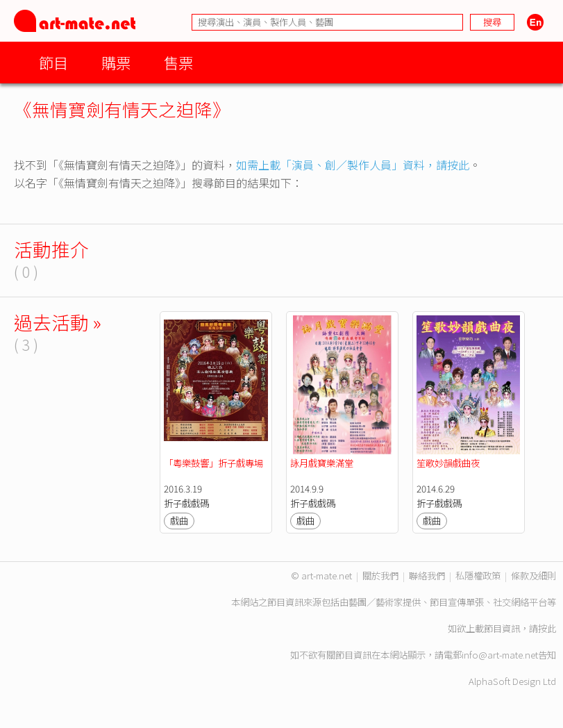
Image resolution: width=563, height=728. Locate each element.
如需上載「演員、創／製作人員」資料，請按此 (353, 165)
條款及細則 (533, 576)
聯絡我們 (427, 576)
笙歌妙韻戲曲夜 (448, 463)
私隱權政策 (478, 576)
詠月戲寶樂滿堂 (322, 463)
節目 (53, 62)
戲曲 (179, 521)
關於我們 (380, 576)
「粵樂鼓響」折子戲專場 (213, 463)
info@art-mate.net (500, 655)
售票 (178, 62)
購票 (116, 62)
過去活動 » (58, 322)
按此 (547, 628)
